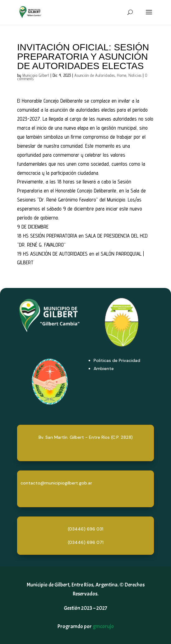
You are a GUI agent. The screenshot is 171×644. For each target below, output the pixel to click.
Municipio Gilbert (36, 75)
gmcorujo (103, 626)
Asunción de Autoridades (95, 75)
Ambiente (104, 368)
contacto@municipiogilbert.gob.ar (56, 483)
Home (122, 75)
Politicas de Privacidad (117, 360)
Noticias (135, 75)
